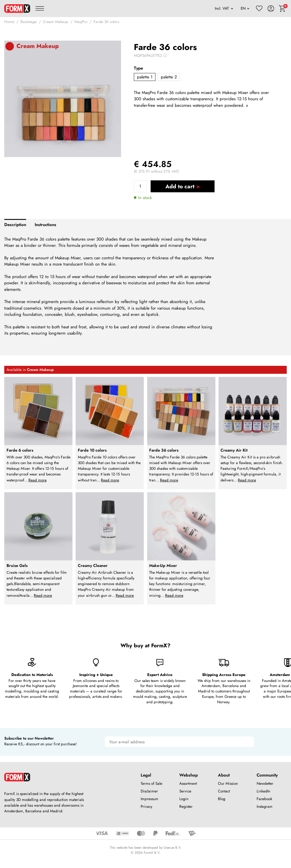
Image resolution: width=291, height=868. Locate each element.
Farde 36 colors (106, 22)
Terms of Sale (151, 784)
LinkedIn (263, 791)
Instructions (45, 225)
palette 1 (145, 77)
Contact (224, 791)
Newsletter (265, 784)
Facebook (264, 799)
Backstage (29, 22)
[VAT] (224, 9)
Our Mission (228, 784)
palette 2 (169, 77)
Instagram (265, 807)
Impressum (149, 799)
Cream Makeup (56, 22)
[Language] (245, 9)
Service (185, 791)
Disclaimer (149, 791)
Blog (222, 799)
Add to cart (180, 186)
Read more (38, 480)
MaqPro (81, 22)
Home (9, 22)
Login (184, 799)
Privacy (146, 807)
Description (15, 225)
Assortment (188, 784)
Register (186, 807)
